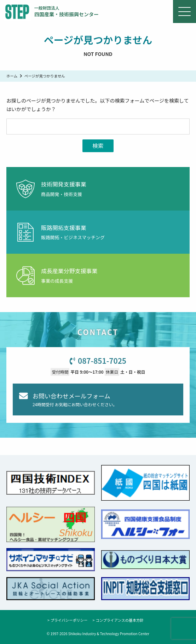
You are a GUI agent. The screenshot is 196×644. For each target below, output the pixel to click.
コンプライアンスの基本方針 (120, 620)
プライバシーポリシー (69, 620)
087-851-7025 (102, 361)
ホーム (12, 76)
